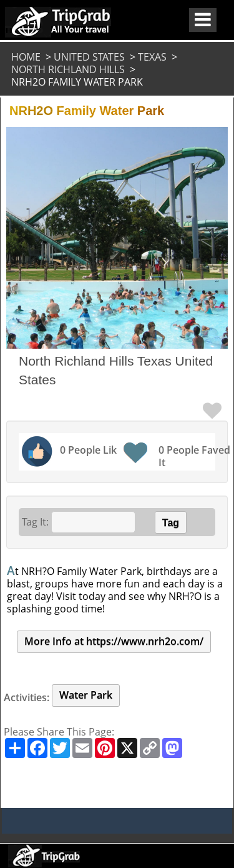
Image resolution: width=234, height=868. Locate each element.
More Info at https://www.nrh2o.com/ (114, 641)
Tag (171, 523)
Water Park (86, 695)
